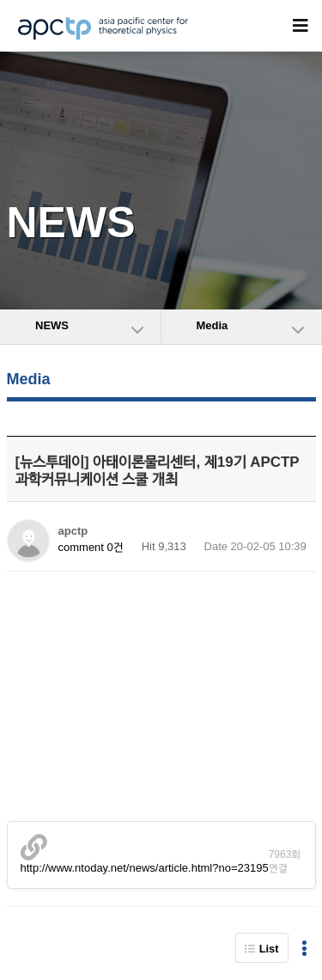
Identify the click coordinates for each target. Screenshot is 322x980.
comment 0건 (91, 547)
